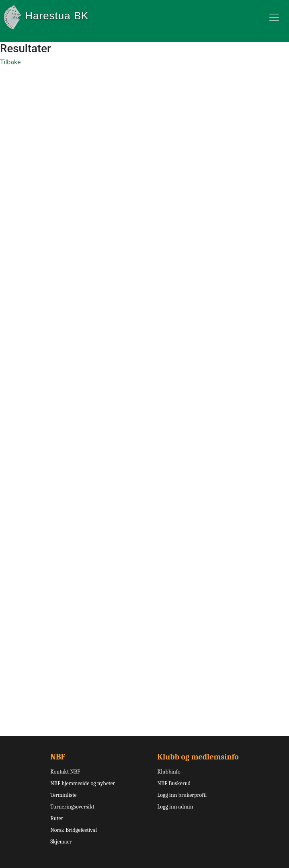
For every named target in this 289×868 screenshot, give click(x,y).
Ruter (57, 818)
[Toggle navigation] (274, 17)
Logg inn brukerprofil (182, 795)
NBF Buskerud (174, 783)
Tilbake (10, 62)
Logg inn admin (175, 807)
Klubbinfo (169, 772)
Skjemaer (61, 842)
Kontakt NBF (65, 772)
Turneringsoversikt (72, 807)
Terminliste (63, 795)
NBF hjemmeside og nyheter (83, 783)
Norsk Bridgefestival (74, 830)
